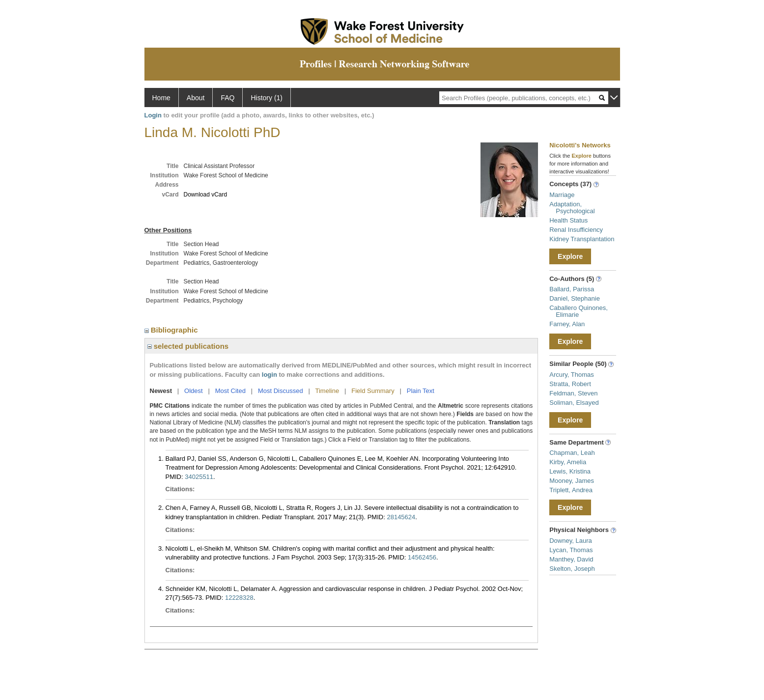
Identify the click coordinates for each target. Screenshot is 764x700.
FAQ (227, 98)
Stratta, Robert (570, 384)
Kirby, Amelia (568, 462)
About (196, 98)
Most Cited (230, 391)
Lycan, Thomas (571, 550)
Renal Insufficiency (576, 230)
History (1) (267, 98)
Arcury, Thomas (572, 375)
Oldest (194, 391)
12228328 (239, 598)
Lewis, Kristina (570, 471)
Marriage (562, 195)
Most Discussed (281, 391)
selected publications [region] (188, 346)
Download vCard (206, 195)
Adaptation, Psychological (572, 208)
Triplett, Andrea (571, 490)
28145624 (401, 517)
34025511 (199, 477)
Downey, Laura (570, 541)
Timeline (327, 391)
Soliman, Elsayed (574, 403)
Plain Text (421, 391)
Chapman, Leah (572, 453)
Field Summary (373, 391)
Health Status (568, 220)
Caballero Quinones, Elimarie (579, 311)
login (269, 375)
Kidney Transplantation (582, 239)
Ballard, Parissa (572, 289)
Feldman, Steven (573, 393)
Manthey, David (571, 559)
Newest (161, 391)
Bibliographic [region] (172, 330)
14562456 (422, 557)
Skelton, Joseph (572, 569)
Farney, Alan (567, 324)
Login (153, 115)
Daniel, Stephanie (575, 298)
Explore (570, 256)
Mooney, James (572, 481)
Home (161, 98)
